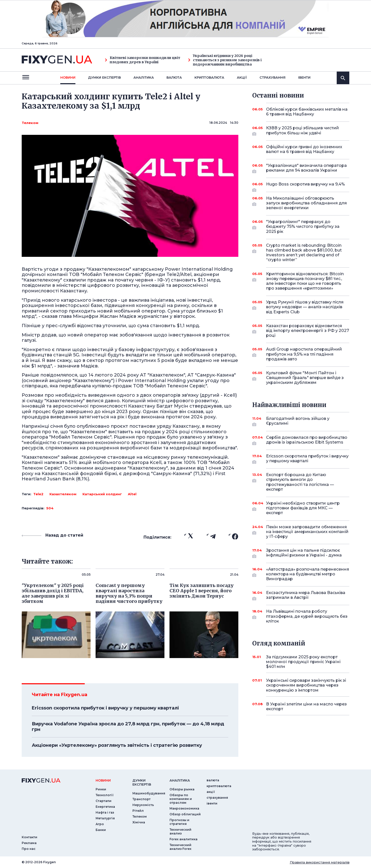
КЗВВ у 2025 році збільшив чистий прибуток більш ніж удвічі (303, 131)
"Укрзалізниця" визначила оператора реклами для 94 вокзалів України (306, 168)
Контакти (30, 837)
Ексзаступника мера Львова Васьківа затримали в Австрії (306, 595)
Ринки (101, 789)
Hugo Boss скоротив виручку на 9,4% (305, 186)
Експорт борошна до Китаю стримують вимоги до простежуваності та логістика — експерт (301, 482)
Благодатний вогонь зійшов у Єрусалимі (301, 421)
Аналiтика (144, 77)
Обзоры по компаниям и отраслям (181, 799)
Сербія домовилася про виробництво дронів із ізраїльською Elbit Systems (307, 440)
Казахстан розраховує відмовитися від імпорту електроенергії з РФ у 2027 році (308, 331)
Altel (132, 494)
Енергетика (105, 807)
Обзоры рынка (182, 789)
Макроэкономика (184, 808)
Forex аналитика (183, 839)
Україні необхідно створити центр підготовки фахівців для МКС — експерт (303, 508)
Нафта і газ (105, 812)
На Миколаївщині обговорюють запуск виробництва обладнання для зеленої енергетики (306, 203)
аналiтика (180, 780)
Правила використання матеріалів (320, 862)
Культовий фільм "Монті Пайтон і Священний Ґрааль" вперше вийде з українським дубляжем (305, 378)
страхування (273, 77)
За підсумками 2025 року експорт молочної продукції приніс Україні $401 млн (303, 662)
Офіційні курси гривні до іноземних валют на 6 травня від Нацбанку (304, 149)
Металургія (105, 818)
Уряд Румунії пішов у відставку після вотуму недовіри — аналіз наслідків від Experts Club (305, 307)
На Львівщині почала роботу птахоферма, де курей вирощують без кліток (307, 616)
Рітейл (138, 811)
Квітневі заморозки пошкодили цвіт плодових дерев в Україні (143, 60)
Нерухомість (143, 805)
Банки (101, 830)
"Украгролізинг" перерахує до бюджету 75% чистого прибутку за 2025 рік (303, 226)
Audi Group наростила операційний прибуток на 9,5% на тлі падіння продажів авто (304, 354)
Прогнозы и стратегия (179, 822)
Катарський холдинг (102, 494)
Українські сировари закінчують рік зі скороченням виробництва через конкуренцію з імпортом (306, 685)
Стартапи (104, 801)
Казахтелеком (63, 494)
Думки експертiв (104, 77)
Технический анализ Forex (180, 847)
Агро (100, 824)
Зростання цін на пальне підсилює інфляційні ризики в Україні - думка (304, 553)
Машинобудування (149, 793)
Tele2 (38, 494)
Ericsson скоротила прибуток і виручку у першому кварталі (105, 708)
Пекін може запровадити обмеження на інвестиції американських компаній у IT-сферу (307, 532)
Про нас (29, 849)
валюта (174, 77)
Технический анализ (180, 831)
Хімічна (139, 822)
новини (68, 77)
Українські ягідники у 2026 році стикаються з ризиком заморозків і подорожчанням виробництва (225, 60)
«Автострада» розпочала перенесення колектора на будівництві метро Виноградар (308, 574)
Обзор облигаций (185, 814)
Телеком (30, 123)
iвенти (304, 77)
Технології (105, 795)
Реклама (29, 843)
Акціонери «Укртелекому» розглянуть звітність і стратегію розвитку (117, 745)
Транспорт (141, 799)
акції (242, 77)
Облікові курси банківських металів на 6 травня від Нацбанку (307, 112)
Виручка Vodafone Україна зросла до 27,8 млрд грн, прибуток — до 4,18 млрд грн (128, 727)
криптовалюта (209, 77)
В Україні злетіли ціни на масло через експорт (306, 706)
